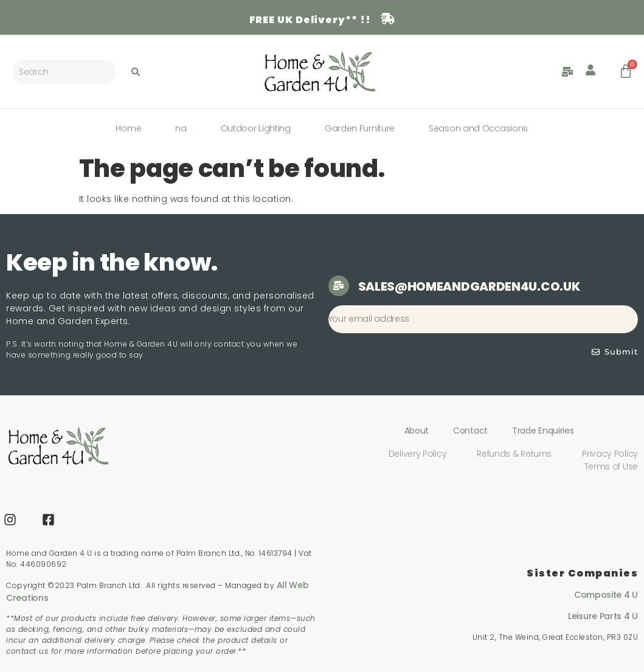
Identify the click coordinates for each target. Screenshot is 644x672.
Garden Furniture (360, 128)
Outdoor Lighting (256, 128)
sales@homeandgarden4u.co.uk (469, 286)
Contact (470, 431)
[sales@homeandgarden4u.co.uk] (339, 286)
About (417, 431)
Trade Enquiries (543, 431)
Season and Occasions (478, 128)
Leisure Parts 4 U (603, 616)
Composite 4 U (606, 595)
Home (128, 128)
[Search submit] (136, 72)
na (181, 128)
